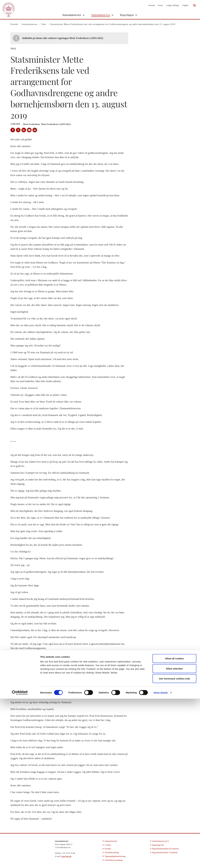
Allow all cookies (175, 828)
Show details (161, 862)
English (185, 5)
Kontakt (152, 5)
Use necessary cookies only (175, 848)
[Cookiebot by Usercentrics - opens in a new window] (20, 862)
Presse (160, 5)
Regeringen (127, 15)
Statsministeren (101, 15)
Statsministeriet (72, 15)
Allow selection (175, 838)
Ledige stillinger (173, 5)
